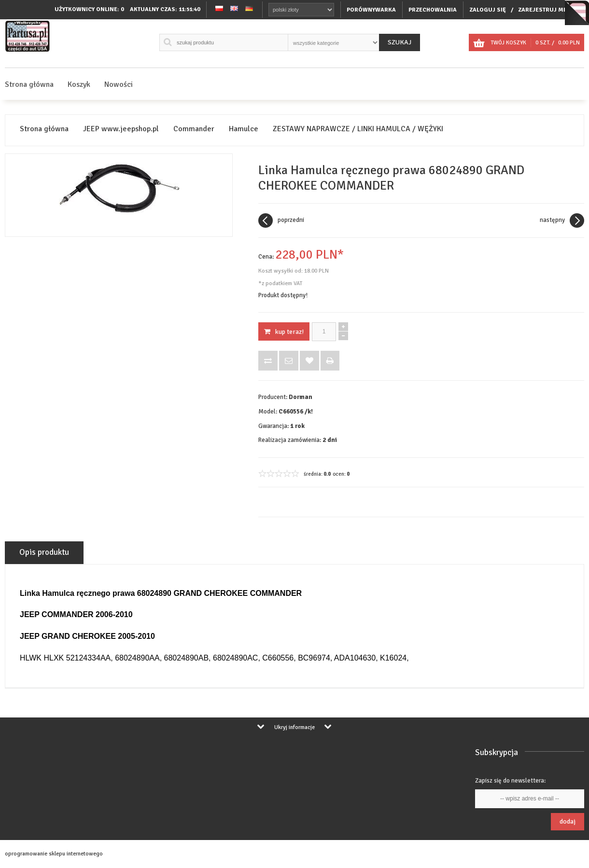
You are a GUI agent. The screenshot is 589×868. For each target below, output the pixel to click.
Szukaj (400, 42)
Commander (194, 129)
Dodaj (568, 821)
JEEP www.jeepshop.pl (121, 129)
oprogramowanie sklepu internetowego (54, 854)
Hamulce (244, 129)
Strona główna (29, 84)
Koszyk (79, 84)
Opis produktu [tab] (44, 552)
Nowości (119, 84)
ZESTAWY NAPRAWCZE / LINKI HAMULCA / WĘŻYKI (358, 129)
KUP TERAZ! (284, 332)
